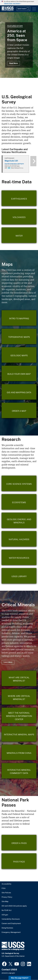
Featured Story (15, 26)
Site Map (5, 902)
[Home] (8, 10)
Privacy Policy (7, 897)
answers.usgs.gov (8, 973)
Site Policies (6, 893)
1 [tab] (13, 89)
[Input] (23, 9)
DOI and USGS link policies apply (14, 906)
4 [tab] (22, 89)
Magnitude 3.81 (11, 161)
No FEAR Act (7, 910)
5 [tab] (25, 89)
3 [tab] (19, 89)
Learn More (8, 662)
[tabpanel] (19, 45)
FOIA (4, 888)
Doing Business (7, 928)
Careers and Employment (11, 924)
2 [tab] (16, 89)
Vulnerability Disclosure (11, 919)
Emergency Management (11, 932)
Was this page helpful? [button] (20, 978)
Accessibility (6, 884)
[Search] (28, 9)
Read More (14, 63)
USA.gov (5, 915)
